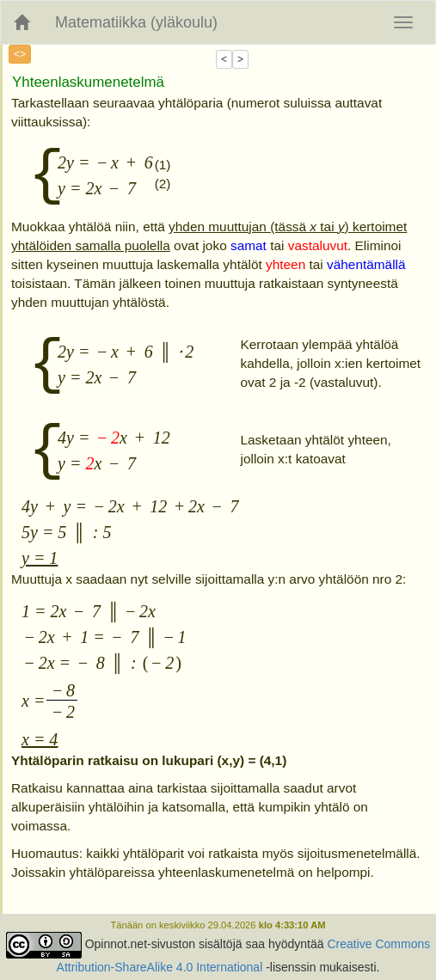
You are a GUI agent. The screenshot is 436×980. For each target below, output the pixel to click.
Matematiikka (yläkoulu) (136, 22)
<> (20, 54)
